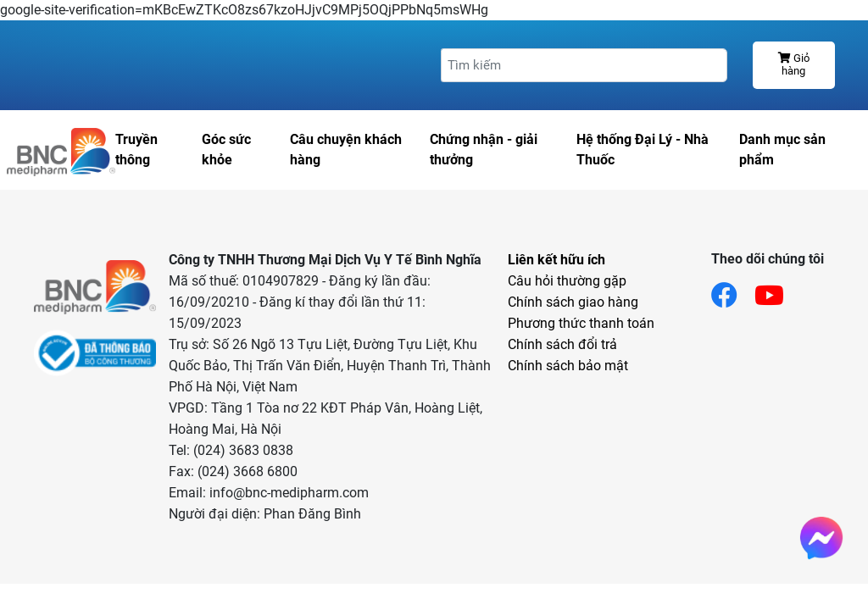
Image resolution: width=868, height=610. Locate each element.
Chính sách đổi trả (562, 344)
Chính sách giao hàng (573, 302)
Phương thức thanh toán (581, 323)
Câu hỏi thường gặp (567, 281)
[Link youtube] (778, 290)
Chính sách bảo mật (568, 366)
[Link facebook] (733, 290)
